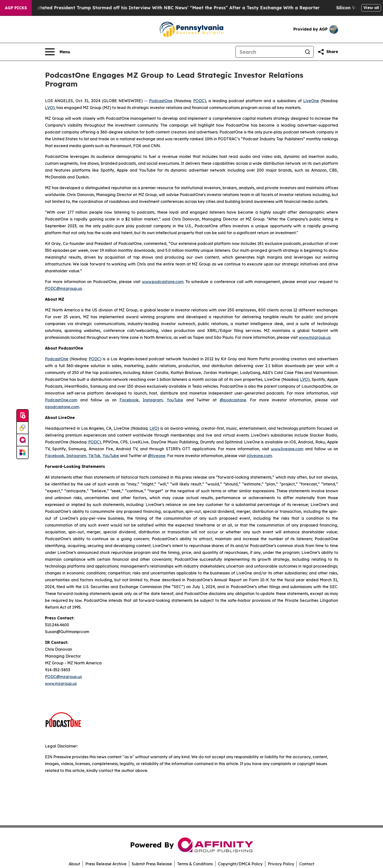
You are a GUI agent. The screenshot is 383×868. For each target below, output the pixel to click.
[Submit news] (22, 416)
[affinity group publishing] (22, 440)
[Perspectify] (22, 428)
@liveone (157, 456)
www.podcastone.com (163, 282)
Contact (307, 864)
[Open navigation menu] (58, 52)
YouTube (175, 400)
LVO (49, 108)
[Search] (269, 52)
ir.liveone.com (259, 456)
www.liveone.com (287, 449)
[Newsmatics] (22, 452)
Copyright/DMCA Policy (240, 864)
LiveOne (311, 101)
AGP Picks (16, 8)
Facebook (129, 400)
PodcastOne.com (61, 400)
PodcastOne (161, 101)
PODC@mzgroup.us (63, 288)
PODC (199, 101)
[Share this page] (328, 52)
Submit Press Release (152, 864)
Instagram (153, 400)
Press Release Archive (106, 864)
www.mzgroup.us (315, 337)
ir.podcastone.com (62, 407)
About (74, 864)
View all (371, 8)
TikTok (94, 456)
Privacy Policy (281, 864)
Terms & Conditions (195, 864)
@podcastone (233, 400)
